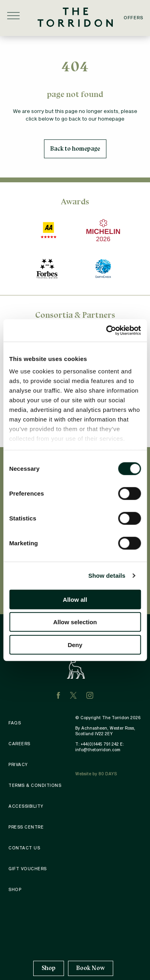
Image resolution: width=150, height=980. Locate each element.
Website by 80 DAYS (96, 774)
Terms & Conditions (35, 785)
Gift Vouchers (28, 869)
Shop (49, 968)
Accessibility (26, 806)
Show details (107, 576)
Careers (19, 744)
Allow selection (75, 622)
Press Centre (26, 827)
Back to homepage (75, 149)
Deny (75, 644)
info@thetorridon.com (98, 750)
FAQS (15, 723)
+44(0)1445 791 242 (100, 744)
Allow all (75, 599)
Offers (134, 17)
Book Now (91, 968)
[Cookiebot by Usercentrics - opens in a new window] (107, 331)
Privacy (18, 764)
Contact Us (24, 848)
